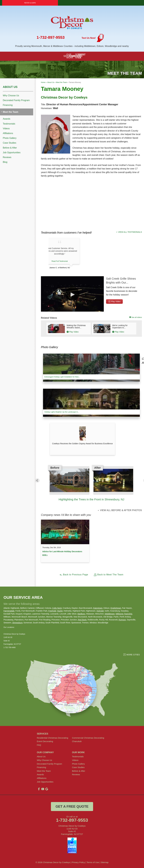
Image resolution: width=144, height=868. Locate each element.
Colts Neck (57, 608)
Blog (5, 162)
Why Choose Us (11, 96)
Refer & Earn (30, 3)
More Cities (133, 655)
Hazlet (60, 611)
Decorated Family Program (16, 100)
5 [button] (100, 504)
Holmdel (100, 611)
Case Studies (9, 143)
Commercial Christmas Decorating (88, 738)
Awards (7, 119)
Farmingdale (9, 611)
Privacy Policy (78, 862)
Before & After (10, 148)
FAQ (39, 745)
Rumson (122, 620)
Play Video (114, 301)
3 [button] (91, 504)
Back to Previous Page (74, 575)
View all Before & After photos (121, 510)
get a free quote (72, 806)
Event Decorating (45, 741)
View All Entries (50, 571)
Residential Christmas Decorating (53, 738)
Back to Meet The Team (109, 575)
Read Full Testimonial (70, 261)
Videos (6, 129)
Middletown (110, 614)
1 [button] (83, 504)
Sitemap (105, 862)
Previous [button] (37, 480)
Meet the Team (11, 112)
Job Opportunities (12, 153)
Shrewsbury (17, 623)
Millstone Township (124, 614)
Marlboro (81, 614)
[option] (91, 484)
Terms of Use (93, 862)
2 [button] (87, 504)
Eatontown (98, 608)
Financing (8, 105)
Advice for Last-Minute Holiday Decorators (65, 553)
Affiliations (8, 133)
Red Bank (82, 620)
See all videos (136, 317)
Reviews (7, 157)
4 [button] (96, 504)
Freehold (52, 611)
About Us (10, 87)
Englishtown (116, 608)
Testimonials (9, 124)
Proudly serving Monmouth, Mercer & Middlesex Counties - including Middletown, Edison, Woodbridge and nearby (72, 46)
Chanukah (77, 741)
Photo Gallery (10, 138)
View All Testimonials (130, 232)
